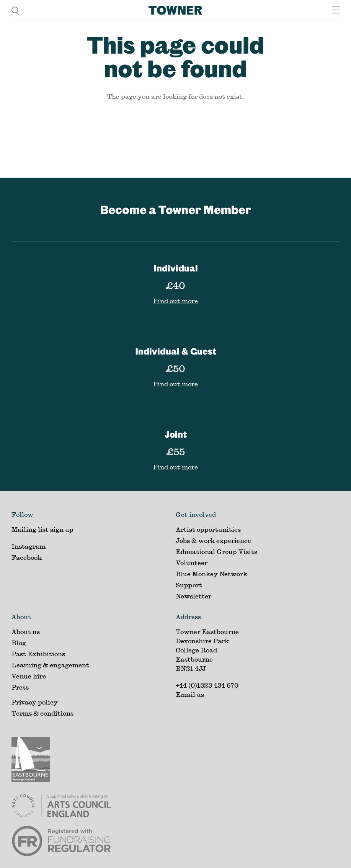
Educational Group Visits (216, 552)
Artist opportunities (208, 529)
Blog (19, 643)
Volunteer (192, 563)
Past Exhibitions (38, 654)
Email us (190, 694)
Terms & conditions (42, 713)
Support (189, 585)
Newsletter (193, 596)
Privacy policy (35, 702)
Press (20, 687)
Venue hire (29, 676)
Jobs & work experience (213, 540)
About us (26, 632)
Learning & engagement (50, 665)
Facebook (27, 557)
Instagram (29, 546)
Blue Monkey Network (211, 574)
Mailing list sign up (42, 529)
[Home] (175, 10)
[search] (15, 10)
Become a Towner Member (175, 209)
